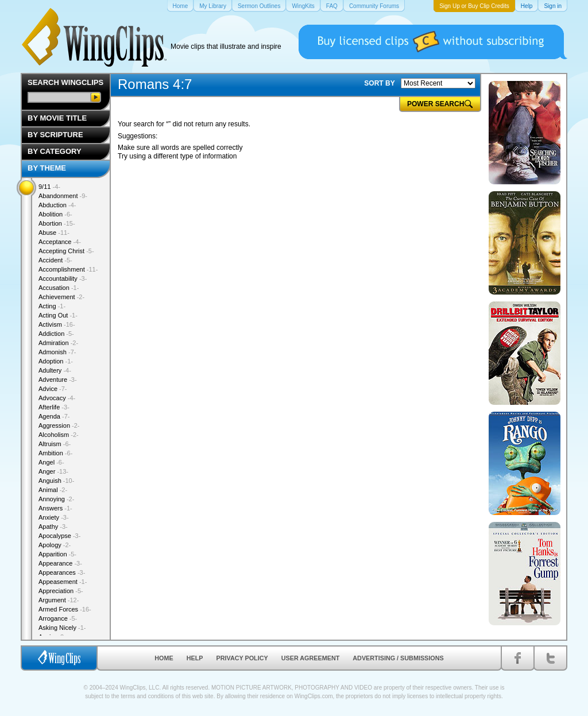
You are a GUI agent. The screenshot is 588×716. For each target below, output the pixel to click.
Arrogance (58, 618)
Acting (52, 306)
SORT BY (379, 83)
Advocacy (57, 398)
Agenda (54, 416)
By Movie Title (57, 118)
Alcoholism (59, 435)
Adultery (55, 370)
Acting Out (58, 315)
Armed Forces (65, 609)
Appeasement (63, 582)
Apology (55, 545)
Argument (59, 600)
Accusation (59, 288)
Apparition (57, 554)
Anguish (56, 481)
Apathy (53, 527)
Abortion (57, 223)
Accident (55, 260)
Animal (53, 490)
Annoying (56, 499)
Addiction (56, 334)
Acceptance (60, 242)
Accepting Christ (66, 251)
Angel (51, 462)
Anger (53, 471)
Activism (57, 324)
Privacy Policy (242, 658)
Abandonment (63, 196)
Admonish (57, 352)
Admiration (58, 343)
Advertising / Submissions (398, 658)
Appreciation (61, 591)
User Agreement (311, 658)
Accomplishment (68, 269)
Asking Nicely (62, 628)
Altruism (55, 444)
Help (195, 658)
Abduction (57, 205)
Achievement (61, 297)
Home (164, 658)
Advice (53, 389)
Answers (55, 508)
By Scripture (55, 135)
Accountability (63, 278)
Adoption (56, 361)
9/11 (49, 187)
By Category (55, 151)
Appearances (62, 572)
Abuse (54, 233)
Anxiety (54, 517)
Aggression (59, 425)
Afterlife (54, 407)
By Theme (47, 168)
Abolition (55, 214)
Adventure (58, 380)
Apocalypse (59, 536)
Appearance (60, 563)
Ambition (55, 453)
